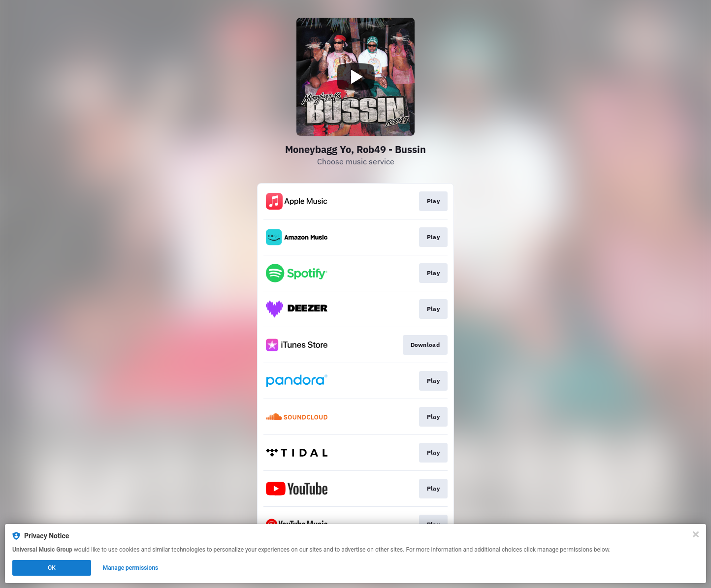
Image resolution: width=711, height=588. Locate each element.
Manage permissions (131, 568)
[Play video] (355, 77)
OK (52, 568)
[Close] (696, 534)
